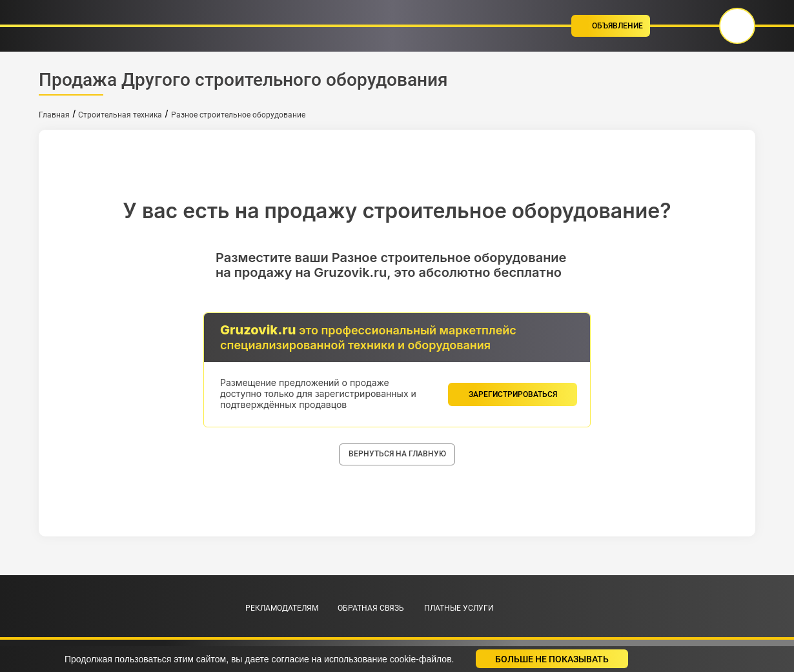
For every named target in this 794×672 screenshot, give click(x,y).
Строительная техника (120, 115)
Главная (54, 115)
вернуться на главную (397, 454)
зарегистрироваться (513, 394)
